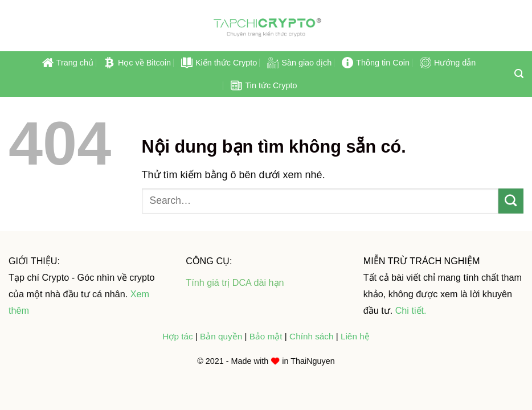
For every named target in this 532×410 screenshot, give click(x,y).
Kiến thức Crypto (219, 63)
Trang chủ (68, 63)
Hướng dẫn (448, 63)
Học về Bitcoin (137, 63)
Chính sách (311, 336)
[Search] (519, 74)
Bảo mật (267, 336)
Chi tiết (410, 310)
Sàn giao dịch (299, 63)
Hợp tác (177, 336)
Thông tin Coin (376, 63)
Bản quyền (222, 336)
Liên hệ (355, 336)
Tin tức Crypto (264, 85)
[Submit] (511, 201)
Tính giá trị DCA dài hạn (235, 282)
